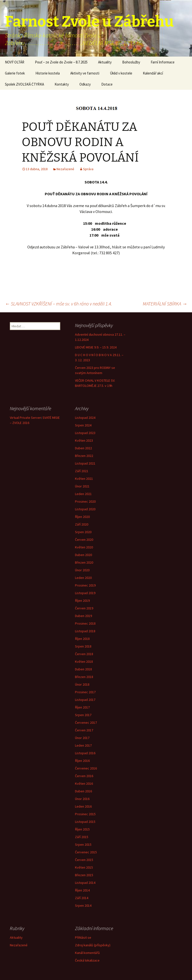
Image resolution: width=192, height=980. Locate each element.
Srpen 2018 (83, 646)
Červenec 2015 (86, 852)
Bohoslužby (131, 62)
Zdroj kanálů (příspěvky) (93, 945)
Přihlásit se (83, 937)
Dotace (107, 84)
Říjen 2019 (82, 601)
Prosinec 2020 (85, 501)
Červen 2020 (84, 540)
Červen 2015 (84, 860)
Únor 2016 (82, 799)
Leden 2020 (83, 578)
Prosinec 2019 (85, 585)
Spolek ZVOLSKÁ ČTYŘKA (24, 84)
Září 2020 (82, 524)
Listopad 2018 (85, 631)
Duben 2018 (83, 669)
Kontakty (62, 84)
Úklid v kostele (121, 73)
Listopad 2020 (85, 509)
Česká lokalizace (87, 960)
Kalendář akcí (153, 73)
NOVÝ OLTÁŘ (15, 62)
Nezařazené (65, 169)
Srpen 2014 (83, 905)
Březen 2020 (84, 562)
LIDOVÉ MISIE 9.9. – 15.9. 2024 (96, 347)
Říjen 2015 (82, 829)
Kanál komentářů (87, 953)
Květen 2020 (84, 547)
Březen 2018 (84, 677)
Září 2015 (82, 837)
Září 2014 (82, 898)
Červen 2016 (84, 776)
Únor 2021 (82, 486)
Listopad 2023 (85, 433)
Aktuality (105, 62)
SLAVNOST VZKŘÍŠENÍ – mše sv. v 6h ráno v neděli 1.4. (58, 304)
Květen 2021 (84, 479)
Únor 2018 (82, 684)
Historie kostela (48, 73)
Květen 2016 (84, 784)
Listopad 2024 (85, 418)
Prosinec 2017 (85, 692)
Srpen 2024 (83, 425)
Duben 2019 (83, 616)
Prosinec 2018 (85, 623)
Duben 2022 (83, 448)
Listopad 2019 (85, 593)
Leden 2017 (83, 745)
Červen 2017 (84, 730)
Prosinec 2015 (85, 814)
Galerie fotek (15, 73)
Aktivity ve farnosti (85, 73)
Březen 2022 (84, 456)
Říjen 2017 (82, 707)
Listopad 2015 (85, 822)
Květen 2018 (84, 662)
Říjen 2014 (82, 890)
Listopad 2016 (85, 753)
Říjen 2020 (82, 517)
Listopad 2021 (85, 463)
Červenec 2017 (86, 723)
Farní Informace (163, 62)
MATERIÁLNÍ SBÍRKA (165, 304)
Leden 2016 (83, 806)
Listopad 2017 (85, 700)
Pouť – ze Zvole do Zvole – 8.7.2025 (61, 62)
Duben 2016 (83, 791)
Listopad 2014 (85, 883)
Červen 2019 (84, 608)
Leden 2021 (83, 494)
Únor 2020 (82, 570)
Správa (88, 169)
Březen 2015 (84, 875)
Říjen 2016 (82, 761)
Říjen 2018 (82, 639)
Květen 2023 (84, 440)
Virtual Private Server (25, 418)
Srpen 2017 (83, 715)
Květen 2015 (84, 867)
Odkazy (85, 84)
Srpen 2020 (83, 532)
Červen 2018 (84, 654)
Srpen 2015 (83, 844)
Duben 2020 (83, 555)
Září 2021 (82, 471)
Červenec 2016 (86, 768)
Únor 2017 (82, 738)
